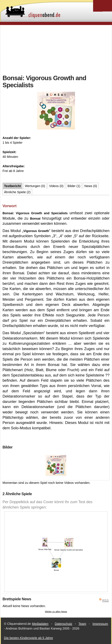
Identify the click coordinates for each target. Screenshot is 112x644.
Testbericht (12, 186)
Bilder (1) (74, 186)
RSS (105, 600)
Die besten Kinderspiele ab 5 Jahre (28, 638)
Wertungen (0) (35, 186)
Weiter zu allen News (56, 612)
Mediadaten (40, 624)
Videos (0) (56, 186)
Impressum (100, 624)
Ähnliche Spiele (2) (17, 192)
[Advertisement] (57, 49)
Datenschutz (63, 624)
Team (82, 624)
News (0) (91, 186)
